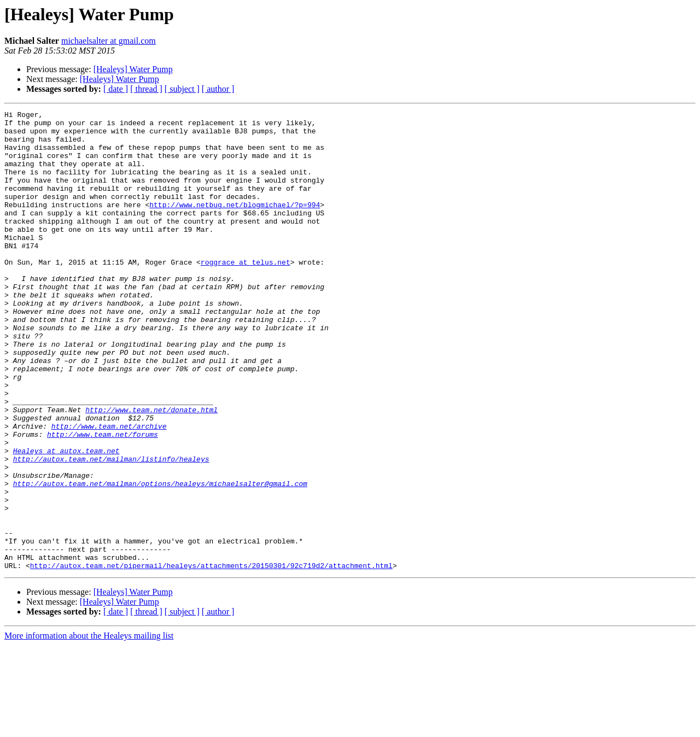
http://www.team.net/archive (109, 490)
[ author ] (218, 89)
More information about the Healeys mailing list (89, 727)
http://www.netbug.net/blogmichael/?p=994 (235, 224)
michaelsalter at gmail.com (109, 41)
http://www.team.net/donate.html (151, 470)
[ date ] (116, 89)
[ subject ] (182, 89)
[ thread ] (146, 89)
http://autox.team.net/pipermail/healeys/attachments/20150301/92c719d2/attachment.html (211, 657)
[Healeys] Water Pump (133, 69)
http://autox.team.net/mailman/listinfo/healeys (111, 529)
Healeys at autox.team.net (66, 519)
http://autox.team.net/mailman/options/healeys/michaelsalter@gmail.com (160, 559)
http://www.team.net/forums (103, 500)
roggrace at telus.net (246, 293)
